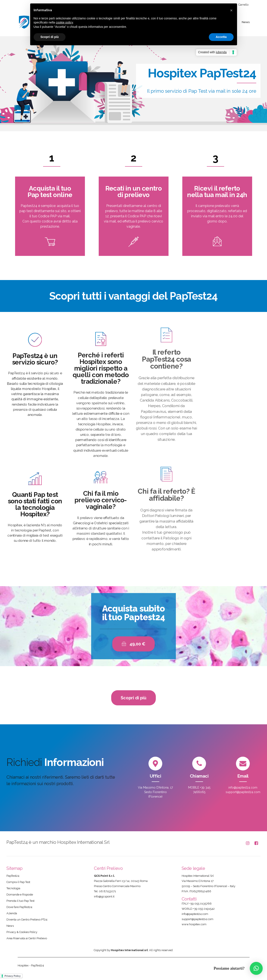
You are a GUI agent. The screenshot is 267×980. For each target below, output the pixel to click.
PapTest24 (13, 876)
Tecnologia (13, 888)
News (246, 22)
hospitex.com (198, 924)
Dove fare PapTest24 (19, 907)
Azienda (12, 913)
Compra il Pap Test (18, 882)
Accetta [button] (221, 37)
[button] (256, 968)
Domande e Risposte (20, 895)
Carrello (243, 5)
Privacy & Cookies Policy (22, 932)
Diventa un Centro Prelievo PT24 (27, 920)
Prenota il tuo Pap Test (20, 901)
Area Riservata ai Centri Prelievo (27, 938)
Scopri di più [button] (50, 37)
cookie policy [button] (64, 22)
